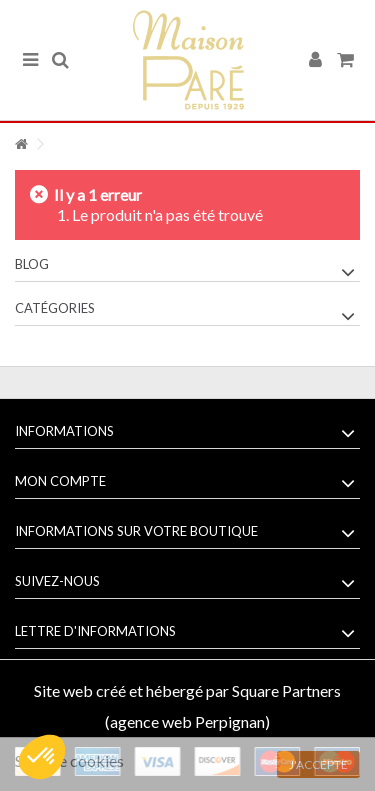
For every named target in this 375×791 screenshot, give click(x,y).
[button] (42, 757)
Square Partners (286, 690)
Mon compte (60, 481)
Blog (32, 264)
